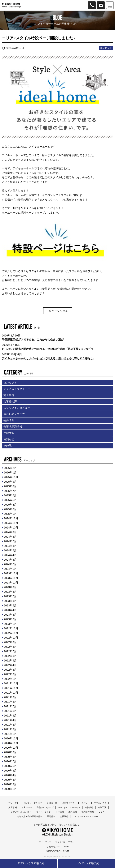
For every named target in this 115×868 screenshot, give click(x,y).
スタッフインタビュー (17, 408)
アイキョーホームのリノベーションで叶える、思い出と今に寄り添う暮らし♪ (48, 358)
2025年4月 (10, 505)
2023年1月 (10, 624)
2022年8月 (10, 647)
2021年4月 (10, 720)
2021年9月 (10, 697)
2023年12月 (11, 573)
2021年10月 (11, 693)
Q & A (102, 812)
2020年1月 (10, 789)
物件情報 (9, 420)
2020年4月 (10, 775)
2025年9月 (10, 482)
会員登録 (64, 816)
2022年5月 (10, 661)
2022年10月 (11, 638)
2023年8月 (10, 592)
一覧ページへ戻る (57, 311)
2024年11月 (11, 523)
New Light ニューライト (69, 807)
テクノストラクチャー (17, 389)
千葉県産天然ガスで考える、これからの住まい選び (33, 340)
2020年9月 (10, 752)
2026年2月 (10, 468)
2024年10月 (11, 528)
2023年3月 (10, 615)
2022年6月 (10, 656)
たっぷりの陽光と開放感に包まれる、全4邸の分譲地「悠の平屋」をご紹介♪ (48, 349)
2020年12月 (11, 738)
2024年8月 (10, 537)
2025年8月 (10, 486)
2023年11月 (11, 578)
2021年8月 (10, 702)
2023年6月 (10, 601)
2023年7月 (10, 596)
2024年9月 (10, 532)
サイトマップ (45, 842)
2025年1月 (10, 514)
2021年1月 (10, 734)
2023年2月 (10, 619)
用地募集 (51, 816)
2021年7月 (10, 706)
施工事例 (9, 395)
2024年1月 (10, 569)
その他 (7, 446)
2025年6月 (10, 495)
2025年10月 (11, 477)
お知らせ (9, 439)
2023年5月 (10, 605)
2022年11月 (11, 633)
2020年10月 (11, 748)
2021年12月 (11, 683)
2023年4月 (10, 610)
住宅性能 (9, 433)
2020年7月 (10, 761)
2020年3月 (10, 780)
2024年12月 (11, 518)
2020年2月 (10, 784)
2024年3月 (10, 560)
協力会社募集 (88, 812)
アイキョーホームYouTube (85, 816)
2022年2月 (10, 674)
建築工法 (102, 807)
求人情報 (73, 812)
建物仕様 (89, 807)
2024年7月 (10, 541)
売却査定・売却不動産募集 (30, 816)
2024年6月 (10, 546)
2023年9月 (10, 587)
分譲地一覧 (52, 803)
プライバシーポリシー (66, 842)
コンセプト (106, 48)
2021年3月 (10, 725)
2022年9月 (10, 642)
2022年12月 (11, 628)
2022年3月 (10, 670)
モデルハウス (100, 803)
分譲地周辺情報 (13, 427)
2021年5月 (10, 716)
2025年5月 (10, 500)
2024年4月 (10, 555)
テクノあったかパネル (21, 812)
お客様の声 (10, 401)
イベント (85, 803)
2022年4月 (10, 665)
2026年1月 (10, 472)
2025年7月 (10, 491)
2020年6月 (10, 766)
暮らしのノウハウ (14, 414)
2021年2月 (10, 729)
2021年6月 (10, 711)
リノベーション (44, 812)
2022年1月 (10, 679)
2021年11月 (11, 688)
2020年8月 (10, 757)
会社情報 (60, 812)
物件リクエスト (69, 803)
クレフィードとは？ (33, 803)
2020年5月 (10, 771)
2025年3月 (10, 509)
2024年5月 (10, 550)
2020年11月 (11, 743)
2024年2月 (10, 564)
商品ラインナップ (45, 807)
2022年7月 (10, 651)
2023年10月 (11, 583)
